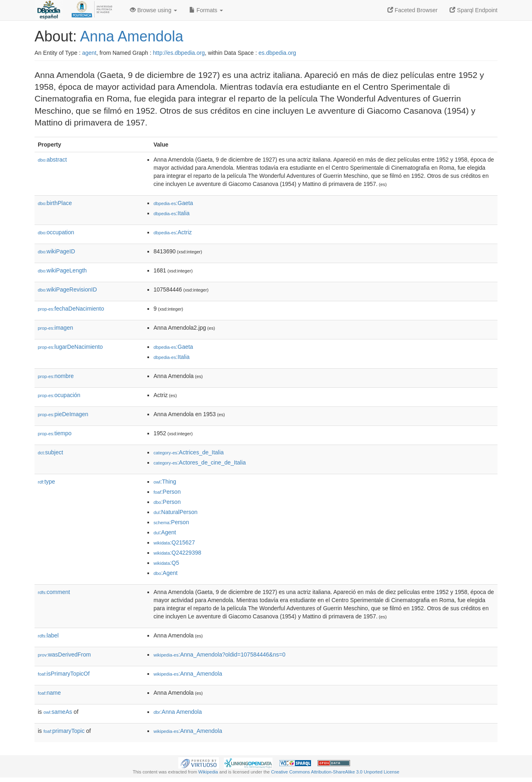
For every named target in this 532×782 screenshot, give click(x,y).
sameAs (58, 712)
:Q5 (166, 563)
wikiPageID (56, 251)
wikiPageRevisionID (67, 289)
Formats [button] (206, 10)
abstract (52, 160)
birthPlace (55, 203)
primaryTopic (64, 731)
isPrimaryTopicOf (64, 674)
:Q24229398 (177, 553)
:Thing (165, 482)
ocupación (59, 395)
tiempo (55, 433)
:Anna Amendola (178, 712)
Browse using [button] (154, 10)
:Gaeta (173, 203)
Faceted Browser (413, 10)
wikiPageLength (62, 270)
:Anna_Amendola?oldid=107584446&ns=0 (220, 655)
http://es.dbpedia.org (179, 53)
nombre (56, 376)
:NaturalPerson (175, 512)
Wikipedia (208, 772)
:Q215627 (174, 542)
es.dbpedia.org (278, 53)
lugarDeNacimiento (70, 347)
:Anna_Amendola (188, 674)
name (49, 693)
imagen (55, 328)
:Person (167, 492)
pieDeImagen (63, 414)
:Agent (165, 532)
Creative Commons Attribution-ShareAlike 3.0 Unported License (335, 772)
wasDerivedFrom (64, 655)
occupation (56, 232)
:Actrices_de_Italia (189, 452)
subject (50, 452)
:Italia (172, 213)
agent (89, 53)
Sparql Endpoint (474, 10)
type (46, 482)
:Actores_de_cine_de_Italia (200, 462)
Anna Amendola (132, 36)
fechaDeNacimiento (71, 309)
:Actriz (173, 232)
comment (54, 592)
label (48, 635)
